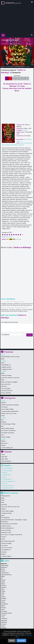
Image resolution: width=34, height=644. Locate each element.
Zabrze (3, 626)
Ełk (2, 578)
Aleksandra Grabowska (17, 145)
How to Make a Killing (7, 409)
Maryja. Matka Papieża (7, 428)
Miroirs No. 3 (5, 443)
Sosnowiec (4, 611)
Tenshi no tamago (6, 375)
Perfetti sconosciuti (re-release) (10, 405)
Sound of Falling (6, 437)
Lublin (3, 593)
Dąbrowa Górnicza (6, 575)
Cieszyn (3, 571)
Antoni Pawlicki (6, 145)
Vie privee (4, 386)
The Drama (4, 407)
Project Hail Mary (6, 393)
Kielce (3, 589)
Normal (3, 445)
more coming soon (7, 448)
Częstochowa (5, 573)
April (2, 426)
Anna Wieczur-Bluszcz (13, 44)
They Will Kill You (6, 365)
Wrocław (3, 624)
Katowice (4, 587)
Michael (3, 441)
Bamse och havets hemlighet (9, 382)
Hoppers (5, 473)
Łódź (2, 595)
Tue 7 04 (17, 78)
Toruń (3, 617)
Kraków (3, 591)
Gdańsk (3, 580)
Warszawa (4, 620)
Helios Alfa (4, 457)
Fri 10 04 (27, 78)
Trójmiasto (4, 619)
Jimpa (3, 359)
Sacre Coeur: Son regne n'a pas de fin (12, 535)
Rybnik (3, 606)
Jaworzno (4, 586)
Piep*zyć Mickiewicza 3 (9, 481)
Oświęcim (4, 598)
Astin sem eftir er (6, 384)
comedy (25, 130)
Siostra (3, 539)
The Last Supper (6, 388)
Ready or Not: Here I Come (9, 413)
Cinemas (8, 452)
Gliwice (3, 584)
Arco (2, 420)
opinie (2, 68)
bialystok (14, 3)
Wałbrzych (4, 622)
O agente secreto (6, 367)
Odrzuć (12, 641)
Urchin (3, 416)
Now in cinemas (11, 493)
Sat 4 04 (7, 78)
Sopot (3, 609)
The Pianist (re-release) (8, 433)
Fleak (2, 380)
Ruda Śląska (4, 604)
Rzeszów (4, 608)
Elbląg (3, 576)
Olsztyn (3, 597)
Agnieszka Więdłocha (26, 143)
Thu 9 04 (23, 78)
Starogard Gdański (6, 613)
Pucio (3, 435)
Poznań (3, 600)
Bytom (3, 569)
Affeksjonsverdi (5, 496)
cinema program (9, 66)
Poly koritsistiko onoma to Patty (10, 357)
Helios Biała (4, 459)
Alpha (3, 373)
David (3, 363)
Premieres (8, 352)
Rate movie (9, 237)
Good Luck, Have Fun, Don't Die (10, 378)
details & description (20, 66)
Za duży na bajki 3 (7, 470)
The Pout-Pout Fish (7, 391)
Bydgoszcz (4, 567)
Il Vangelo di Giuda (6, 369)
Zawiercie (4, 628)
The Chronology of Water (8, 424)
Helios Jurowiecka (6, 461)
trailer (28, 66)
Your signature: (5, 335)
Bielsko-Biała (5, 565)
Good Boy (4, 505)
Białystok (4, 564)
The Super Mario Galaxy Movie (10, 411)
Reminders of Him (8, 488)
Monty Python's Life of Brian (9, 524)
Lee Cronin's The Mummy (8, 431)
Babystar (4, 422)
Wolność (3, 554)
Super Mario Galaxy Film (8, 541)
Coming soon (10, 398)
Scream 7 (5, 483)
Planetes (3, 403)
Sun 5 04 (10, 78)
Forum (3, 455)
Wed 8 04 (20, 78)
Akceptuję (21, 641)
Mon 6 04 (14, 78)
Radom (3, 602)
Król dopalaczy (6, 475)
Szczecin (3, 615)
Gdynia (3, 582)
